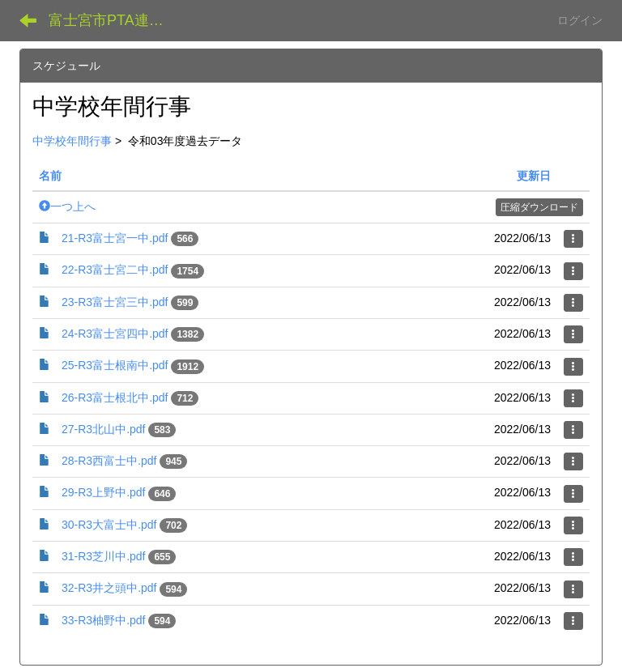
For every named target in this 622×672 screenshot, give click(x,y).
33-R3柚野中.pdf (103, 620)
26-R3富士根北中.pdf (115, 398)
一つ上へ (67, 206)
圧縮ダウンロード (539, 207)
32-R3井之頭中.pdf (109, 588)
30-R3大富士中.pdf (109, 525)
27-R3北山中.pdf (103, 429)
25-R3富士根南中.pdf (115, 365)
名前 (50, 176)
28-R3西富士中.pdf (109, 461)
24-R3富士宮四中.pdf (115, 334)
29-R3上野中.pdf (103, 492)
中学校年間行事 (72, 141)
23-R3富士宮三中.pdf (115, 302)
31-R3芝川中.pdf (103, 556)
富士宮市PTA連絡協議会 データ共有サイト (117, 20)
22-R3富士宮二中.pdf (115, 270)
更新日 (534, 176)
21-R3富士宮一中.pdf (115, 238)
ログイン (580, 20)
